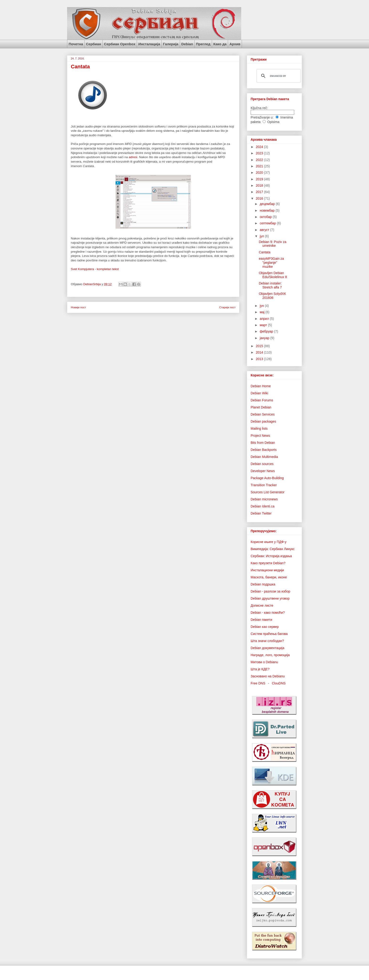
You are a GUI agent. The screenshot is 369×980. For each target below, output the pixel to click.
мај (262, 312)
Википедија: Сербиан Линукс (273, 549)
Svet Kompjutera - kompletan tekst (95, 269)
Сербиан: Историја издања (271, 556)
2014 (260, 352)
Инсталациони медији (267, 570)
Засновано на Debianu (268, 676)
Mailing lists (259, 428)
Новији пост (78, 307)
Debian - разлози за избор (270, 591)
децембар (268, 204)
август (265, 230)
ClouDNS (279, 683)
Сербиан (93, 44)
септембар (268, 223)
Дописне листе (262, 605)
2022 (260, 160)
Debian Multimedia (264, 457)
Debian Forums (262, 400)
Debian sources (262, 464)
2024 (260, 147)
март (264, 325)
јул (262, 236)
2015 (260, 346)
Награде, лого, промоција (270, 655)
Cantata (265, 252)
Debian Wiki (259, 393)
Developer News (263, 471)
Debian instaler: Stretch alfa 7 (270, 285)
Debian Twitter (261, 513)
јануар (265, 338)
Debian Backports (264, 450)
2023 (260, 153)
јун (262, 306)
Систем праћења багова (269, 634)
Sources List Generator (268, 492)
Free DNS (258, 683)
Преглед (203, 44)
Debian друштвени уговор (270, 598)
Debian (187, 44)
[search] (278, 76)
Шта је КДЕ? (260, 669)
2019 (260, 179)
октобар (266, 217)
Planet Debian (261, 407)
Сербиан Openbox (120, 44)
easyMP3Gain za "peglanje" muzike (271, 263)
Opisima (273, 122)
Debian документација (267, 648)
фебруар (267, 331)
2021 (260, 166)
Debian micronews (264, 499)
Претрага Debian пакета (270, 99)
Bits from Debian (263, 443)
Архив (235, 44)
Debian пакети (261, 620)
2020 (260, 173)
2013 (260, 359)
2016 (260, 198)
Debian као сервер (265, 627)
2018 (260, 185)
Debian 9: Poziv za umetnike (273, 244)
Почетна (76, 44)
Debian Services (263, 414)
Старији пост (227, 307)
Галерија (171, 44)
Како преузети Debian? (268, 563)
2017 (260, 192)
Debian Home (261, 386)
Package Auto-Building (267, 478)
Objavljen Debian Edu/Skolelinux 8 (273, 275)
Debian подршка (263, 584)
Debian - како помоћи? (268, 613)
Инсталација (149, 44)
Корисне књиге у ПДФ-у (269, 542)
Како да (220, 44)
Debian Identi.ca (263, 506)
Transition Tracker (264, 485)
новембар (267, 210)
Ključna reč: (259, 108)
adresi (133, 157)
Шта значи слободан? (267, 641)
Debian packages (263, 421)
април (265, 319)
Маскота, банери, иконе (269, 577)
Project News (260, 436)
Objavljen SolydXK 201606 (273, 296)
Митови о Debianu (264, 662)
